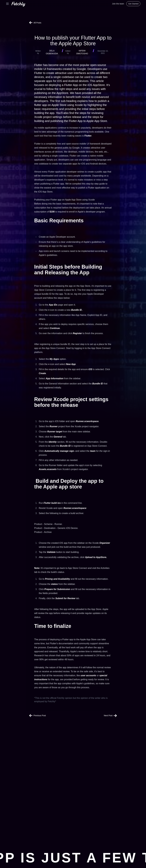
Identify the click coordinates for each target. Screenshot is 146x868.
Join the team (118, 4)
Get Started (133, 4)
